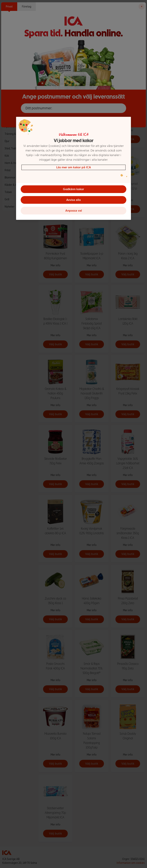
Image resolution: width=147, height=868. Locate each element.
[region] (73, 168)
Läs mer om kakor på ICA (74, 167)
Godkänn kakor (73, 189)
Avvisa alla (73, 200)
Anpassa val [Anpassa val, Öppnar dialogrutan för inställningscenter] (74, 211)
